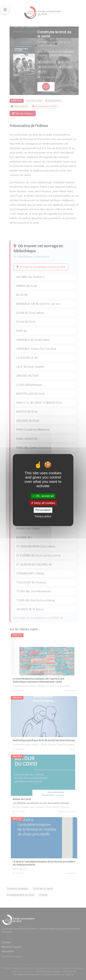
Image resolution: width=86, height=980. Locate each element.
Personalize (43, 510)
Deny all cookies (43, 503)
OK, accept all (43, 496)
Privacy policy (43, 516)
